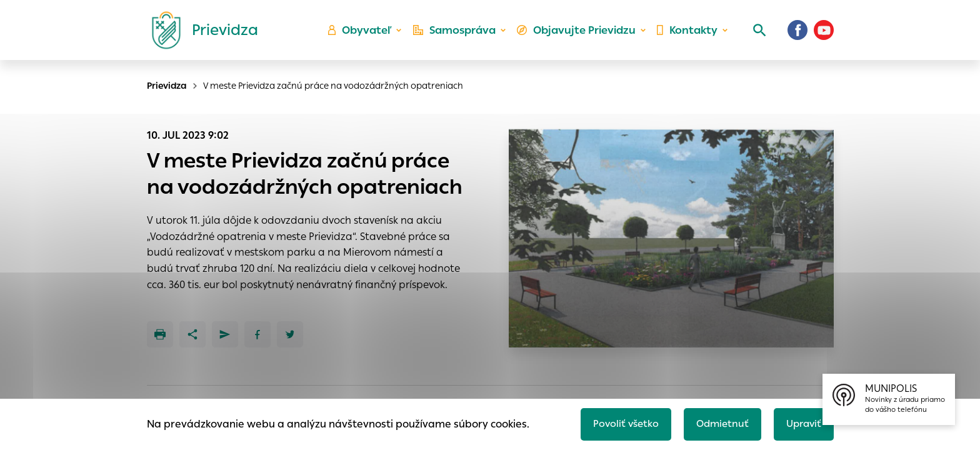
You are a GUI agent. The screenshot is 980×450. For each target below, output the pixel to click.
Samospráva (459, 35)
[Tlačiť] (160, 334)
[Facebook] (797, 34)
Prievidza (167, 86)
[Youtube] (824, 34)
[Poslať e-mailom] (225, 334)
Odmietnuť (718, 423)
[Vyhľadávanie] (756, 34)
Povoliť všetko (619, 423)
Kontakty (686, 35)
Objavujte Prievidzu (578, 35)
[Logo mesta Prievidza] (200, 34)
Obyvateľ (366, 35)
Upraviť (802, 423)
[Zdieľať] (192, 334)
